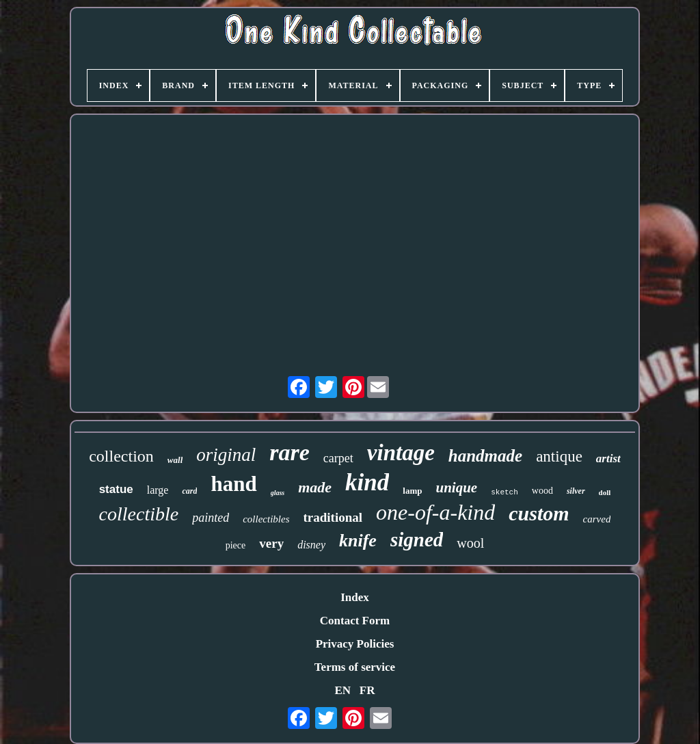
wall (175, 460)
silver (576, 491)
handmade (485, 456)
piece (236, 545)
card (189, 491)
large (158, 490)
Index (355, 597)
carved (597, 519)
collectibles (266, 519)
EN (342, 690)
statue (116, 489)
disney (311, 545)
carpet (338, 458)
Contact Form (355, 621)
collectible (139, 514)
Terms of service (355, 667)
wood (542, 491)
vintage (401, 453)
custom (539, 513)
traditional (333, 517)
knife (358, 541)
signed (417, 540)
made (315, 487)
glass (278, 493)
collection (121, 456)
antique (559, 456)
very (271, 543)
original (226, 455)
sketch (504, 492)
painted (211, 518)
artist (608, 459)
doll (605, 492)
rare (290, 452)
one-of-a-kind (435, 512)
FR (367, 690)
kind (367, 482)
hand (233, 484)
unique (456, 488)
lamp (412, 491)
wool (470, 543)
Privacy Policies (355, 644)
